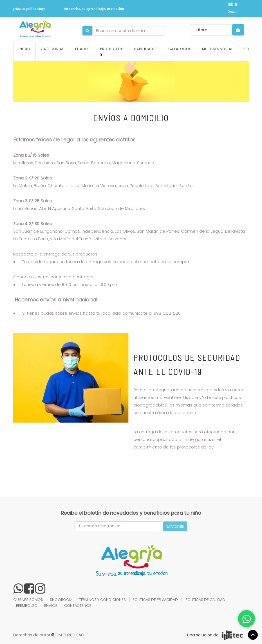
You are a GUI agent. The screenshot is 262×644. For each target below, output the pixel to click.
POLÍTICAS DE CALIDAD (205, 600)
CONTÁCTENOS (78, 606)
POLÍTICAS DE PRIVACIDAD (155, 600)
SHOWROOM (61, 600)
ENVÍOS (51, 606)
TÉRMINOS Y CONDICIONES (102, 600)
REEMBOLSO (27, 606)
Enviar (175, 526)
